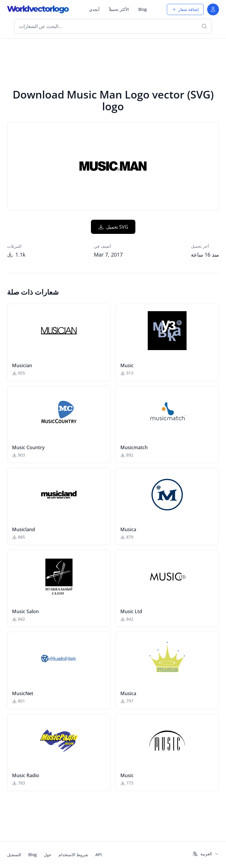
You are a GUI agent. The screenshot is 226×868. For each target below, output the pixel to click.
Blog (143, 9)
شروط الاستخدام (73, 855)
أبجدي (94, 9)
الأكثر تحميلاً (119, 9)
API (99, 855)
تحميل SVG (113, 227)
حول (48, 855)
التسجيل (14, 855)
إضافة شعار (185, 9)
